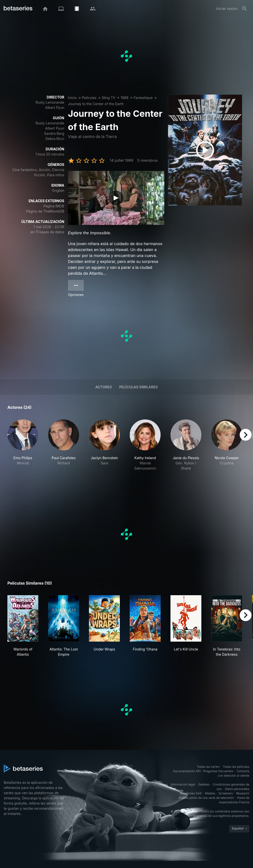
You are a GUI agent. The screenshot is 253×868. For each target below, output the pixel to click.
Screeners (226, 793)
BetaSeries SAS (191, 793)
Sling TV (108, 98)
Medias (210, 793)
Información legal (183, 784)
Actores (104, 387)
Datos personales (237, 789)
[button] (23, 453)
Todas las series (208, 767)
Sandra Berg (54, 133)
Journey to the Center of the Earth (96, 104)
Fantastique (143, 98)
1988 (125, 98)
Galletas (204, 784)
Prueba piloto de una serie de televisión (206, 798)
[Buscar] (245, 9)
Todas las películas (236, 767)
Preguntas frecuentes (218, 771)
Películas (89, 98)
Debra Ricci (55, 139)
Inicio (72, 98)
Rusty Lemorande (50, 102)
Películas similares (138, 387)
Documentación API (187, 771)
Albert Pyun (55, 108)
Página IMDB (54, 206)
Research (243, 793)
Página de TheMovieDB (45, 211)
